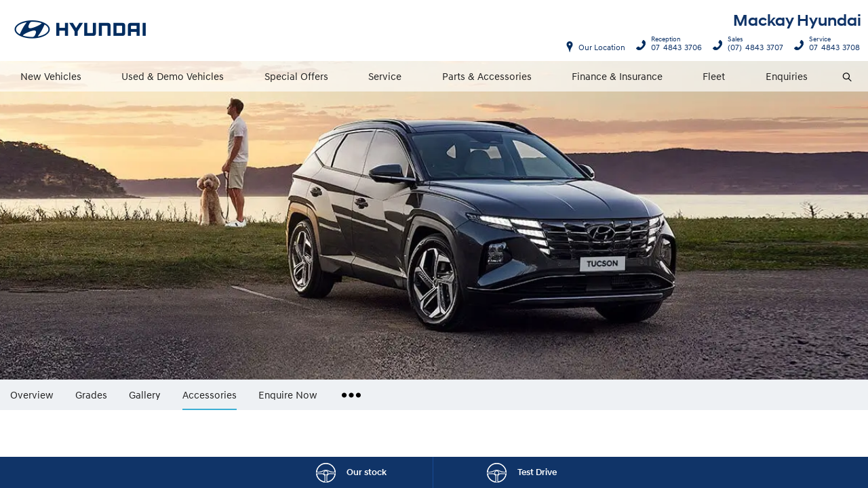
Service (385, 76)
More (348, 390)
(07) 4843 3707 (752, 45)
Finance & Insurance (617, 76)
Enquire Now (288, 394)
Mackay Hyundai (797, 21)
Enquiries (787, 76)
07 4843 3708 (831, 45)
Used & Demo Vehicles (173, 76)
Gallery (145, 394)
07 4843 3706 (673, 45)
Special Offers (296, 76)
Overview (32, 394)
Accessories (210, 394)
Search (842, 77)
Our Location (602, 47)
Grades (91, 394)
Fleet (714, 76)
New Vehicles (51, 76)
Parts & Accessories (487, 76)
